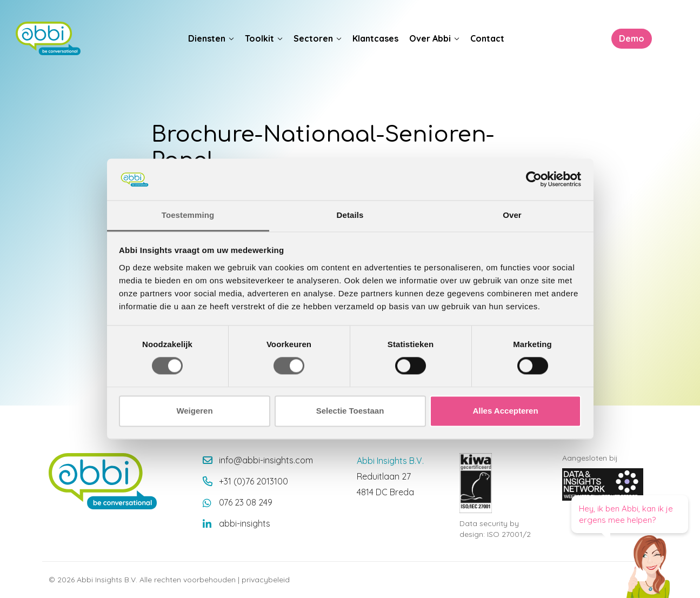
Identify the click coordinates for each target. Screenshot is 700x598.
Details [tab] (350, 215)
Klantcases (375, 38)
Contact (487, 38)
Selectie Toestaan (350, 411)
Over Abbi (430, 38)
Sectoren (313, 38)
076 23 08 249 (246, 502)
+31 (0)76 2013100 (254, 481)
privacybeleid (266, 580)
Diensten (207, 38)
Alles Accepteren (505, 411)
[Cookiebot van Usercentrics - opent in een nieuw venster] (534, 180)
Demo (631, 38)
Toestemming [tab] (188, 215)
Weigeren (194, 411)
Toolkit (259, 38)
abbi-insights (245, 523)
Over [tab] (512, 215)
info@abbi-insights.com (266, 460)
